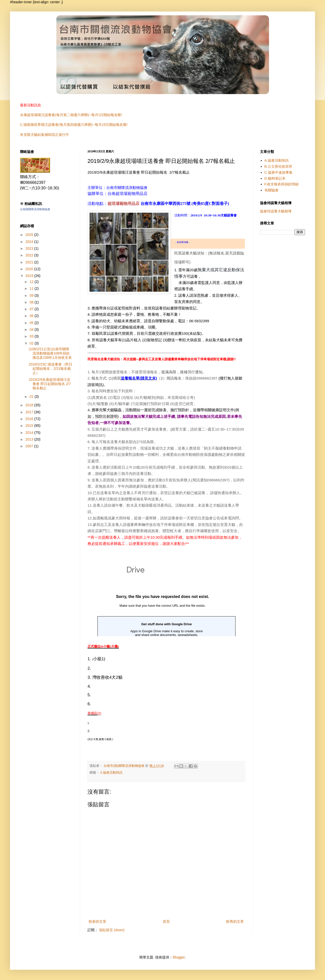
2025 (30, 235)
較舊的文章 (235, 921)
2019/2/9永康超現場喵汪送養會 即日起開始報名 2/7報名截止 (50, 384)
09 (32, 295)
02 (32, 343)
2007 (30, 446)
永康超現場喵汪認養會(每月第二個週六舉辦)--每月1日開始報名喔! (71, 115)
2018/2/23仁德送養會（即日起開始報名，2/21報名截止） (50, 369)
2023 (30, 248)
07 (32, 309)
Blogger (179, 957)
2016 (30, 419)
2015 (30, 426)
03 (32, 336)
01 (32, 397)
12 (32, 282)
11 (32, 288)
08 (32, 302)
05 (32, 323)
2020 (30, 269)
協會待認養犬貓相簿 (276, 211)
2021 (30, 262)
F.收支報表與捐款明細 (282, 184)
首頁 (166, 921)
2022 (30, 255)
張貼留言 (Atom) (112, 930)
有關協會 (271, 190)
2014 (30, 433)
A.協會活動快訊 (111, 773)
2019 (30, 276)
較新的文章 (97, 921)
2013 (30, 439)
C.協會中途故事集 (278, 172)
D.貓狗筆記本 (275, 178)
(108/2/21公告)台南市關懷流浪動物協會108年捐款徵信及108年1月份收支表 (50, 353)
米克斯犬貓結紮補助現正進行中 (44, 135)
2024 (30, 242)
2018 (30, 405)
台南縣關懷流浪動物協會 (35, 209)
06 (32, 316)
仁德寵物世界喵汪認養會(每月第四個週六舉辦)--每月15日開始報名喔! (74, 125)
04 (32, 330)
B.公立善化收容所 (278, 166)
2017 (30, 412)
